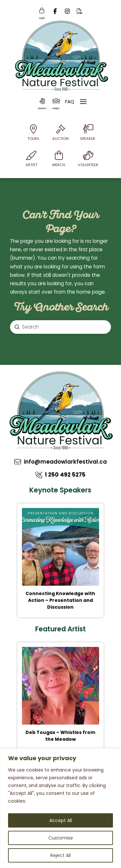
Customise (61, 838)
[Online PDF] (80, 13)
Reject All (60, 855)
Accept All (61, 820)
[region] (60, 808)
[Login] (42, 13)
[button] (43, 104)
